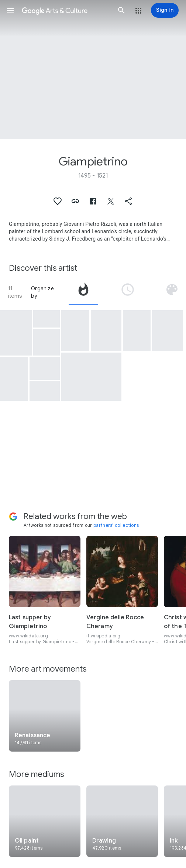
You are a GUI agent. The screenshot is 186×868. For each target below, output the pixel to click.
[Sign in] (165, 10)
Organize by (42, 292)
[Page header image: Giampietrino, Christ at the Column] (93, 70)
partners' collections (116, 525)
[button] (10, 10)
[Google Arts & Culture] (66, 10)
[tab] (83, 292)
